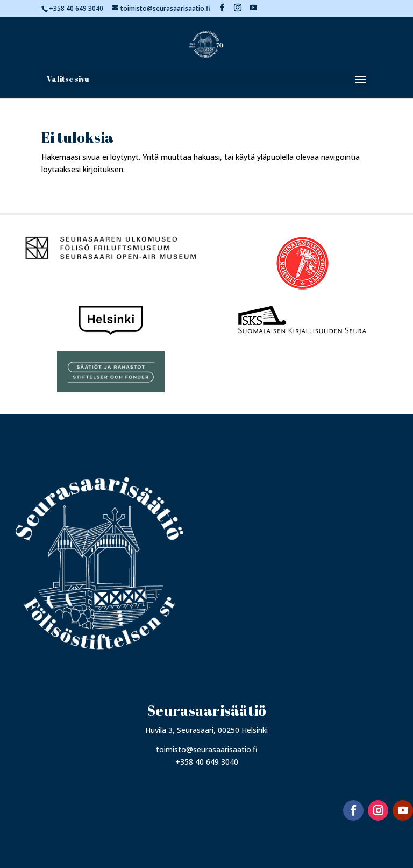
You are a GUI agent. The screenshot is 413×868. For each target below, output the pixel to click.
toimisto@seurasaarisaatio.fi (207, 749)
